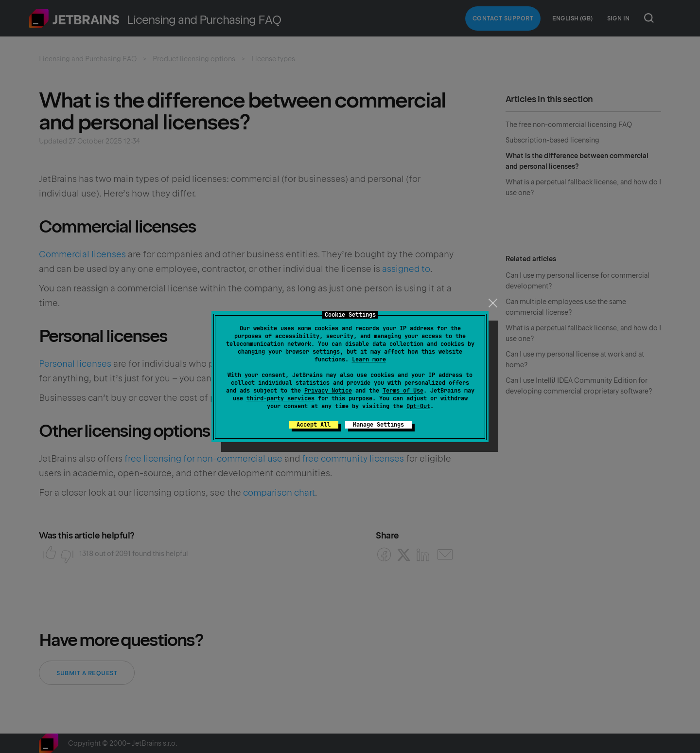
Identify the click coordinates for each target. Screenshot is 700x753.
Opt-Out (418, 406)
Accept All (314, 425)
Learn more (369, 359)
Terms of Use (403, 391)
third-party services (280, 398)
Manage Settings (378, 425)
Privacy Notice (328, 391)
